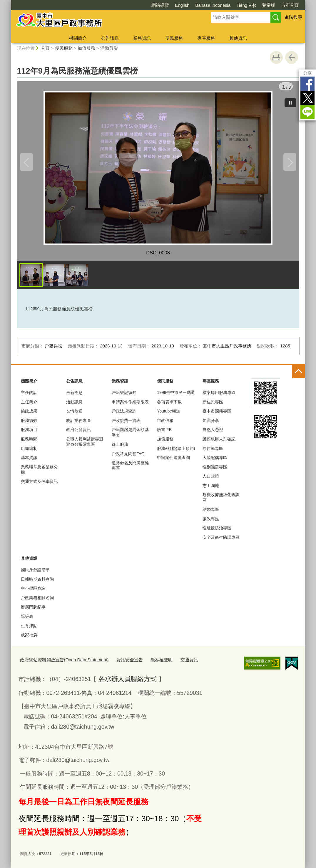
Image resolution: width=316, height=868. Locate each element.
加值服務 (86, 48)
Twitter (307, 98)
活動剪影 (109, 48)
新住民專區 (213, 404)
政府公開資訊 (78, 432)
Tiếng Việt (246, 5)
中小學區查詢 (33, 591)
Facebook (307, 84)
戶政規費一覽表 (126, 423)
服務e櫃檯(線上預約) (176, 451)
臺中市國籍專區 (217, 414)
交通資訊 (170, 662)
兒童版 (269, 5)
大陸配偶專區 (215, 460)
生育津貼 (29, 628)
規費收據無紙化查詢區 (221, 500)
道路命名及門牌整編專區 (130, 468)
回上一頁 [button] (292, 57)
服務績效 (29, 423)
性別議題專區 (215, 469)
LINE (307, 112)
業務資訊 (142, 38)
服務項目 (29, 432)
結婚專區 (211, 512)
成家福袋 (29, 637)
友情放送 (74, 414)
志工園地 (211, 488)
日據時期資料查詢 (37, 582)
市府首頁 (290, 5)
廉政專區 (211, 521)
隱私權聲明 (145, 662)
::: (9, 3)
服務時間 (29, 442)
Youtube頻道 (169, 414)
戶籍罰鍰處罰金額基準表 (130, 435)
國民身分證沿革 (35, 572)
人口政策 (211, 479)
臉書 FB (164, 432)
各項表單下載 (169, 404)
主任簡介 (29, 404)
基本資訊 (29, 460)
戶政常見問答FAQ (128, 456)
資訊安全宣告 (116, 662)
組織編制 (29, 451)
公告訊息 (110, 38)
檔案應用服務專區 (219, 395)
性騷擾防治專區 (217, 531)
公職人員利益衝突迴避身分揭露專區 (85, 444)
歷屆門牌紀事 (33, 609)
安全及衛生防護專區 (221, 540)
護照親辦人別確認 (219, 442)
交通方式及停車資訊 (39, 484)
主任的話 (29, 395)
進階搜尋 (293, 17)
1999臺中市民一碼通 (176, 395)
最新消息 (74, 395)
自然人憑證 (213, 432)
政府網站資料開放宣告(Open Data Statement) (59, 662)
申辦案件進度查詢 (173, 460)
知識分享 (211, 423)
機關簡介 (78, 38)
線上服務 (120, 447)
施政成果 (29, 414)
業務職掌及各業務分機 (39, 472)
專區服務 (206, 38)
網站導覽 (160, 5)
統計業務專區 (78, 423)
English (182, 5)
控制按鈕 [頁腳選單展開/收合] (299, 374)
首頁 (45, 48)
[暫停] (290, 100)
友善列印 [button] (276, 57)
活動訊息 (74, 404)
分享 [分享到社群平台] (307, 73)
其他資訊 (238, 38)
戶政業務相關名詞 (37, 600)
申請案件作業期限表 (130, 404)
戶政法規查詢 (124, 414)
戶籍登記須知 (124, 395)
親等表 (27, 619)
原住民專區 (213, 451)
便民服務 (174, 38)
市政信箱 (165, 423)
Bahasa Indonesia (213, 5)
